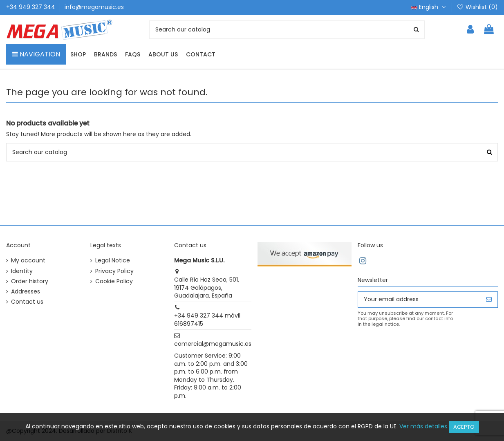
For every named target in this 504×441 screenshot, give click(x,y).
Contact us (27, 302)
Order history (30, 281)
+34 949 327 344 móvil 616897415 (207, 320)
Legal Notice (113, 261)
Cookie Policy (114, 281)
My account (28, 261)
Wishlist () (477, 7)
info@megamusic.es (94, 7)
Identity (22, 271)
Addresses (26, 292)
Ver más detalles (423, 426)
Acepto (464, 427)
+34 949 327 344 (31, 7)
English (429, 7)
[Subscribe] (489, 300)
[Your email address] (419, 300)
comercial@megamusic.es (213, 344)
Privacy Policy (114, 271)
